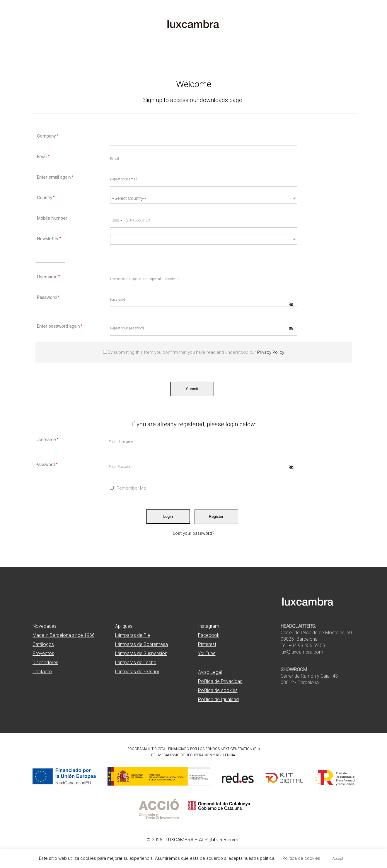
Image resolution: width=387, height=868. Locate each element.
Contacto (42, 672)
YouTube (207, 653)
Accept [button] (338, 858)
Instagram (209, 626)
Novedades (45, 626)
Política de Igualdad (218, 699)
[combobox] (117, 221)
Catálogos (43, 644)
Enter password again (59, 326)
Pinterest (207, 644)
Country (46, 198)
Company (47, 136)
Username (48, 277)
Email (43, 157)
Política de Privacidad (220, 681)
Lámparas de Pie (133, 635)
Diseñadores (45, 663)
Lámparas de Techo (136, 663)
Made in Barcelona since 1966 (64, 635)
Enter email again (55, 177)
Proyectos (43, 653)
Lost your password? (194, 533)
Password (48, 297)
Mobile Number (52, 218)
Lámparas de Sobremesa (141, 644)
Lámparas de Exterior (137, 672)
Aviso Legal (210, 672)
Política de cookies (218, 690)
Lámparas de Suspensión (141, 653)
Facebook (209, 635)
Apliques (124, 626)
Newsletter (49, 239)
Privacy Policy (271, 352)
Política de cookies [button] (301, 858)
